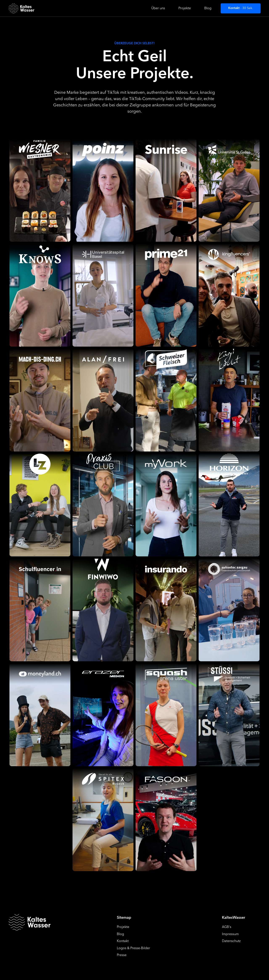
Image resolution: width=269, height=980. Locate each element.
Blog (208, 8)
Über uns (158, 8)
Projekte (185, 8)
